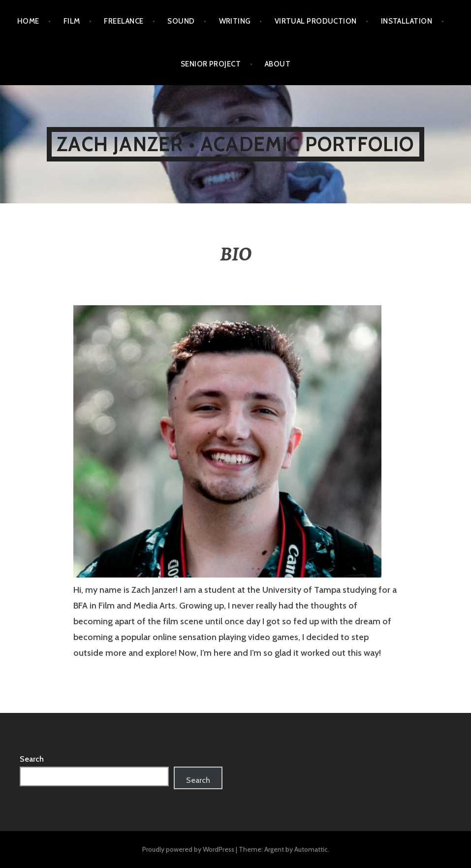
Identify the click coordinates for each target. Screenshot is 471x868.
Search (32, 759)
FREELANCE (124, 21)
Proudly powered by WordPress (188, 849)
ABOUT (278, 64)
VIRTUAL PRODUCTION (316, 21)
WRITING (235, 21)
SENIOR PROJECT (211, 64)
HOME (28, 21)
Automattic (311, 849)
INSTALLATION (407, 21)
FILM (72, 21)
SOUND (181, 21)
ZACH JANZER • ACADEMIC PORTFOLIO (235, 144)
